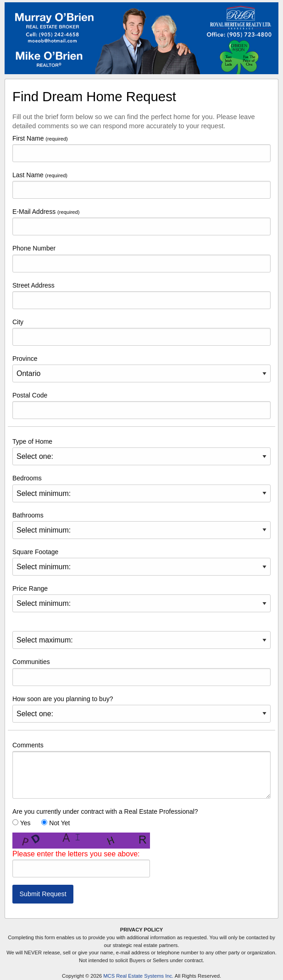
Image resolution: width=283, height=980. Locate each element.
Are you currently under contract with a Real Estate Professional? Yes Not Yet (105, 817)
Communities (141, 672)
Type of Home (141, 452)
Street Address (141, 295)
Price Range (141, 599)
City (141, 332)
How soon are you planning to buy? (141, 709)
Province (141, 369)
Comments (141, 770)
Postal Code (141, 405)
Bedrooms (141, 488)
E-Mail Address (141, 222)
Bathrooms (141, 525)
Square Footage (141, 562)
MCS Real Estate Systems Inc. (138, 976)
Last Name (141, 185)
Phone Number (141, 258)
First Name (141, 148)
